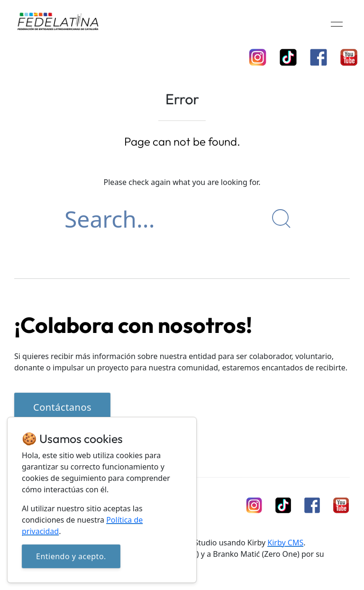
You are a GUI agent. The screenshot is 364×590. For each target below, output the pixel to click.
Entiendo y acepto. (71, 556)
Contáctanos (62, 407)
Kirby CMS (285, 543)
